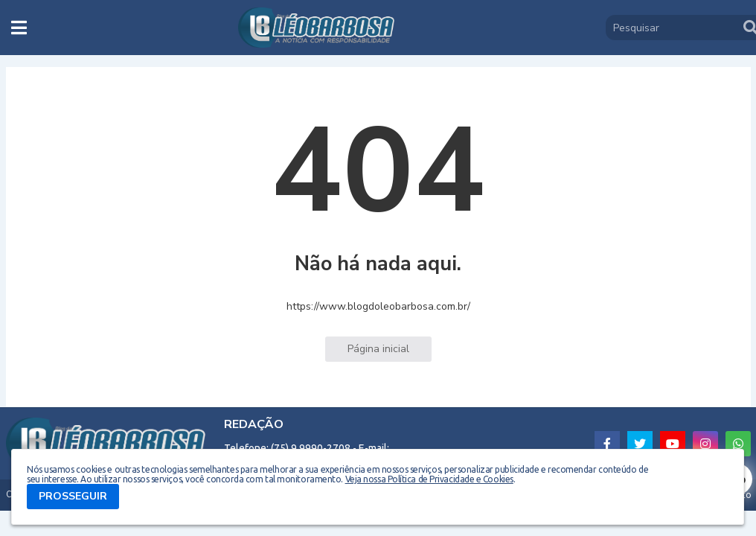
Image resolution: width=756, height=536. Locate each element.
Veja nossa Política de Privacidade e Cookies (429, 479)
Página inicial (378, 349)
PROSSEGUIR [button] (73, 496)
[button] (19, 28)
